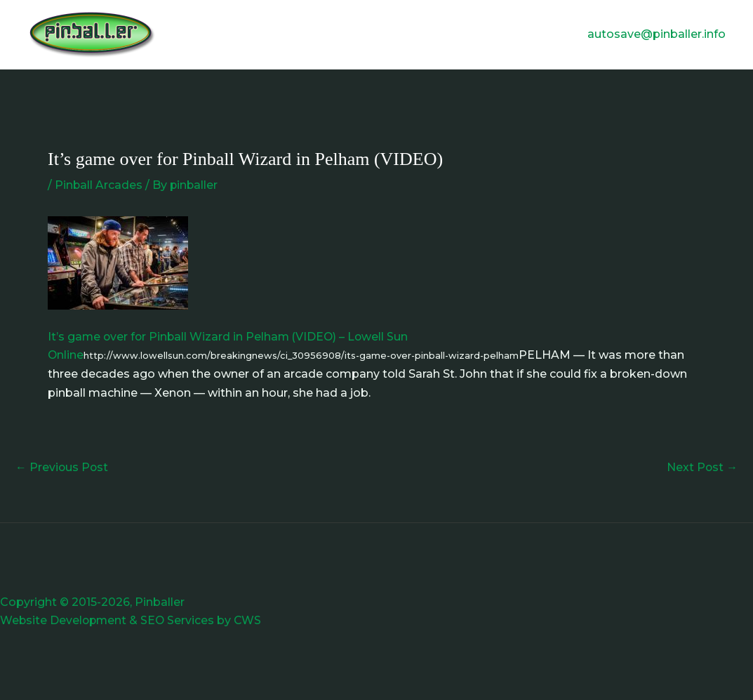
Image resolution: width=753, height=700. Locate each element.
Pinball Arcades (99, 185)
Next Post (702, 468)
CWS (251, 620)
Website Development (65, 620)
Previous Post (62, 468)
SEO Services (180, 620)
